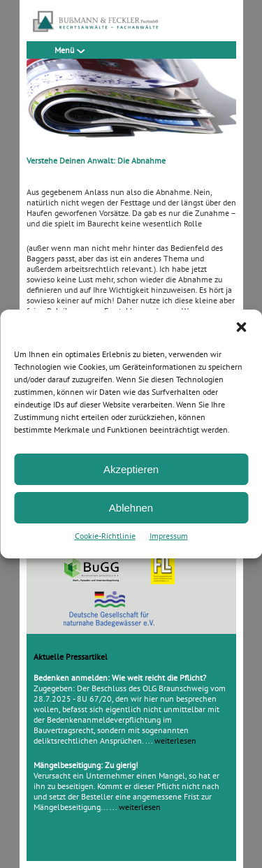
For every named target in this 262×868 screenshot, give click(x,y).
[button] (241, 327)
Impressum (169, 536)
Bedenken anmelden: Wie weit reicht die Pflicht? (120, 678)
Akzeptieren (131, 469)
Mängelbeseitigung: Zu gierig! (86, 765)
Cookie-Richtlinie (105, 536)
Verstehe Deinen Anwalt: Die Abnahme (96, 160)
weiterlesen (175, 740)
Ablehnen (131, 508)
